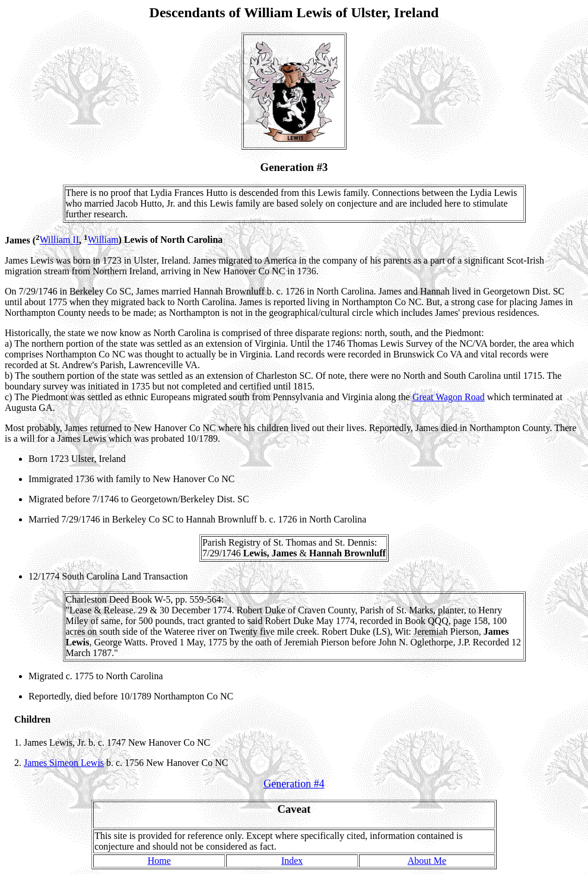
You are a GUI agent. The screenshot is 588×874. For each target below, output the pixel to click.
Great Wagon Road (449, 397)
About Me (427, 861)
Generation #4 (294, 784)
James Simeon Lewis (64, 763)
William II (59, 240)
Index (292, 861)
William (103, 240)
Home (159, 861)
